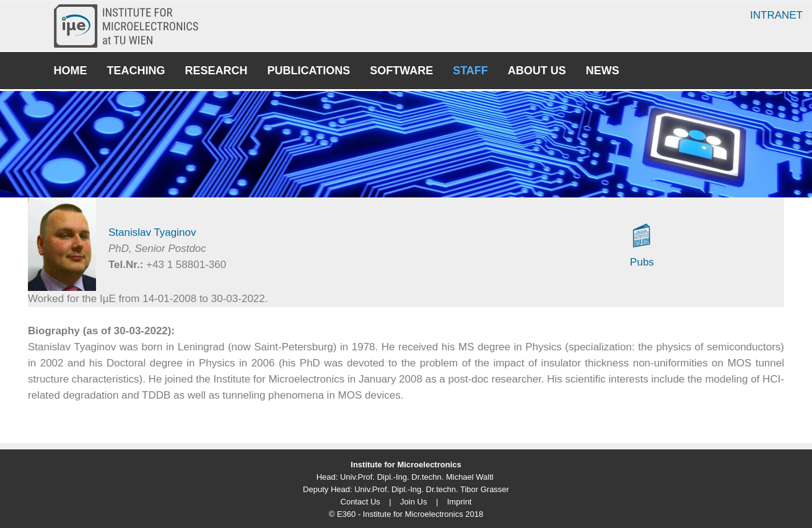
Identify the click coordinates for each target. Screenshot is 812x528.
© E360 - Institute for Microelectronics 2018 (406, 514)
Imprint (460, 502)
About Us (537, 71)
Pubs (642, 262)
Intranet (776, 15)
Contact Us (360, 502)
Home (71, 71)
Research (216, 71)
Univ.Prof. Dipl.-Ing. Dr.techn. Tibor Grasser (432, 489)
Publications (309, 71)
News (603, 71)
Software (401, 71)
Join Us (413, 502)
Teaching (136, 71)
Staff (470, 71)
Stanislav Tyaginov (152, 232)
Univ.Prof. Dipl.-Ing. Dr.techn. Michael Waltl (417, 477)
